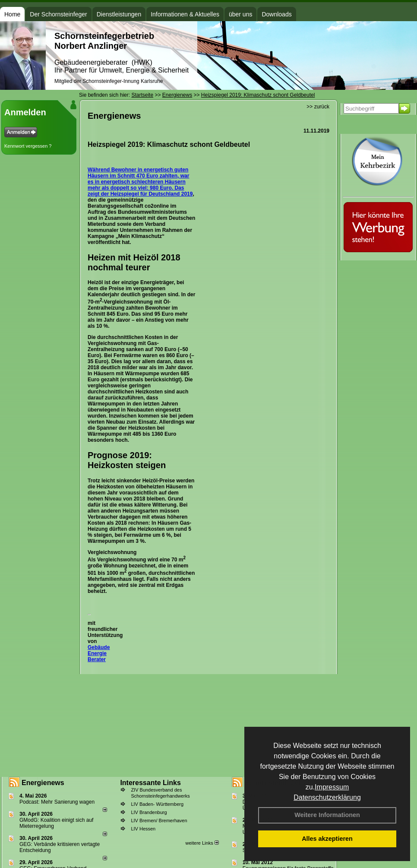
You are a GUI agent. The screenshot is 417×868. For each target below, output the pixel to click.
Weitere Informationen (327, 815)
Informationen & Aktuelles (185, 14)
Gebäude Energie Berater (99, 653)
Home (12, 14)
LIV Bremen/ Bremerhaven (159, 820)
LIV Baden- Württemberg (157, 804)
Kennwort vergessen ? (28, 146)
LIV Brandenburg (149, 812)
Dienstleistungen (119, 14)
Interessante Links (150, 783)
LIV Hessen (143, 829)
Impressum (332, 787)
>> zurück (318, 107)
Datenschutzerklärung (327, 797)
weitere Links (202, 843)
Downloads (276, 14)
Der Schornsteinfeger (58, 14)
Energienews (43, 783)
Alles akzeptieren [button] (327, 839)
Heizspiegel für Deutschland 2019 (152, 194)
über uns (240, 14)
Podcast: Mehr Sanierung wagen (57, 802)
